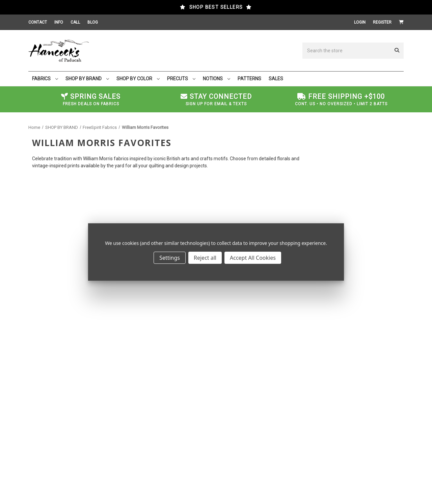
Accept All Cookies (253, 258)
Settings (170, 258)
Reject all (205, 258)
